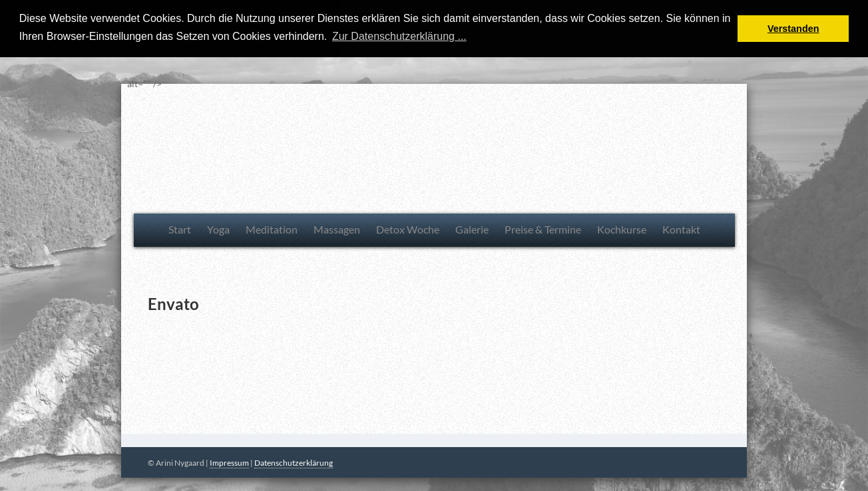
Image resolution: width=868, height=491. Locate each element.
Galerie (472, 229)
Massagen (337, 229)
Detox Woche (408, 229)
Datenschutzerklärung (294, 463)
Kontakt (681, 229)
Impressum (229, 463)
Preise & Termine (543, 229)
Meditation (272, 229)
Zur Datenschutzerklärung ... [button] (399, 36)
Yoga (218, 229)
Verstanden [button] (793, 29)
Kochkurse (622, 229)
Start (180, 229)
